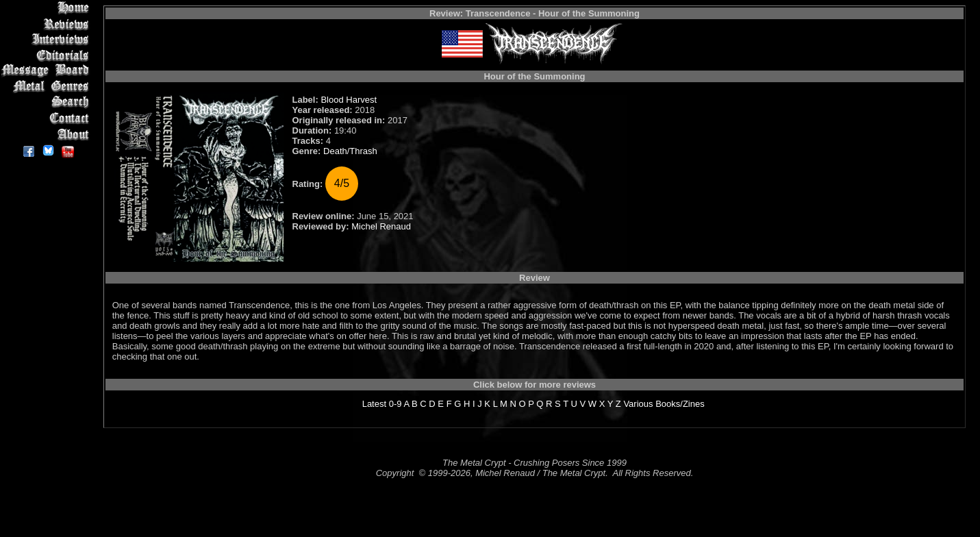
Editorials (48, 55)
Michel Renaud (381, 226)
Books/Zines (680, 404)
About (48, 134)
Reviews (48, 24)
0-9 (395, 404)
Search (48, 102)
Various (638, 404)
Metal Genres (48, 87)
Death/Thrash (350, 151)
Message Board (48, 71)
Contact (48, 118)
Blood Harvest (349, 100)
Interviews (48, 39)
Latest (374, 404)
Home (48, 8)
